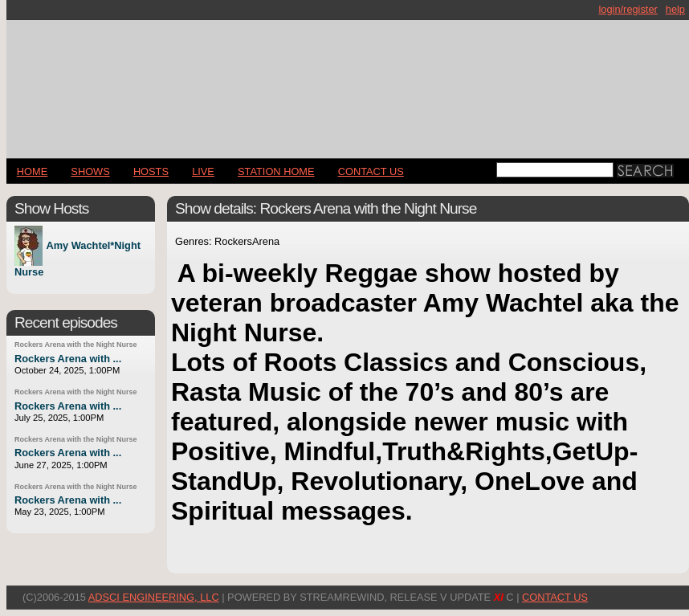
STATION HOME (276, 171)
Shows (90, 171)
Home (32, 171)
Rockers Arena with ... (68, 359)
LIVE (203, 171)
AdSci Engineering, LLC (154, 597)
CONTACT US (371, 171)
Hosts (151, 171)
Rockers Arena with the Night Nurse (75, 345)
